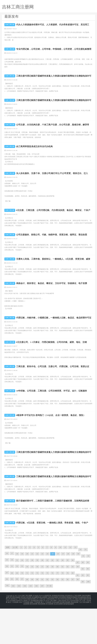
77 (57, 609)
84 (7, 615)
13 (75, 584)
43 (57, 596)
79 (68, 609)
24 (47, 590)
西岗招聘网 (75, 638)
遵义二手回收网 (46, 638)
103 (19, 622)
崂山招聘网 (43, 633)
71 (27, 609)
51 (12, 603)
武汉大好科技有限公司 (74, 636)
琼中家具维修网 (15, 633)
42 (52, 596)
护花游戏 (68, 632)
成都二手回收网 (35, 638)
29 (73, 590)
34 (12, 596)
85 (12, 615)
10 (60, 584)
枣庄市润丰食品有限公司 (66, 635)
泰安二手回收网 (13, 638)
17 (12, 590)
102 (13, 622)
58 (47, 603)
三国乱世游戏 (62, 636)
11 (65, 584)
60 (57, 603)
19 (22, 590)
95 (63, 616)
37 (27, 596)
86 (17, 615)
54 (27, 603)
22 (37, 590)
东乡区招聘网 (58, 639)
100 (88, 618)
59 (52, 603)
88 (27, 616)
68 (12, 609)
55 (32, 603)
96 (68, 616)
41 (47, 596)
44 (63, 596)
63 (73, 603)
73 (37, 609)
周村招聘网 (42, 639)
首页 (8, 584)
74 (42, 609)
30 (78, 590)
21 (32, 590)
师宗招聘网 (34, 639)
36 (22, 596)
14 (80, 586)
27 (63, 590)
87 (22, 615)
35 (17, 596)
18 (17, 590)
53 (22, 603)
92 (47, 616)
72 (32, 609)
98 (78, 616)
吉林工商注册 (10, 25)
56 (37, 603)
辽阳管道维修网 (53, 633)
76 (52, 609)
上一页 (15, 584)
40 (42, 596)
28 (68, 590)
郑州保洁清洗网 (26, 633)
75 (47, 609)
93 (52, 616)
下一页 (49, 622)
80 (73, 609)
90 (37, 616)
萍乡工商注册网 (51, 636)
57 (42, 603)
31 (83, 592)
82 (83, 611)
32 (88, 592)
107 (42, 622)
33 (7, 596)
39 (37, 596)
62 (68, 603)
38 (32, 596)
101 (7, 622)
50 (7, 603)
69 (17, 609)
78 (63, 609)
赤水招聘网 (62, 633)
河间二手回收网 (24, 638)
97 (73, 616)
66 (88, 605)
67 (7, 609)
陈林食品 (14, 635)
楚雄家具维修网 (72, 633)
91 (42, 616)
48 (83, 599)
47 (78, 599)
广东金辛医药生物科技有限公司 (28, 635)
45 (68, 596)
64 (78, 603)
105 (31, 622)
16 (7, 590)
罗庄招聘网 (50, 639)
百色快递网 (56, 638)
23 (42, 590)
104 (25, 622)
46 (73, 596)
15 (86, 586)
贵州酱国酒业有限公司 (38, 636)
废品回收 (61, 632)
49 (88, 599)
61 (63, 603)
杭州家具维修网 (65, 638)
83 (88, 611)
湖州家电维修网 (68, 639)
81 (78, 611)
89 (32, 616)
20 (27, 590)
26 (58, 590)
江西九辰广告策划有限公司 (48, 635)
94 (57, 616)
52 (17, 603)
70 (22, 609)
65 (83, 605)
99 (83, 618)
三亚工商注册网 (84, 638)
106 (36, 622)
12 (70, 584)
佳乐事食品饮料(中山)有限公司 (20, 636)
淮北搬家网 (35, 633)
